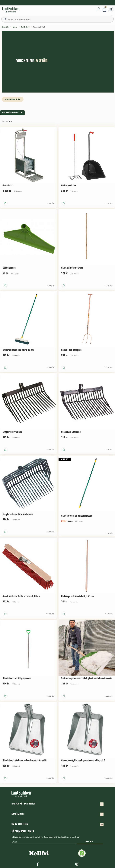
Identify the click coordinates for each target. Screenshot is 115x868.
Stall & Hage (25, 27)
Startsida (5, 27)
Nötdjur (15, 27)
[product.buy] (5, 203)
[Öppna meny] (111, 9)
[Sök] (58, 19)
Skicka (89, 841)
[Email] (44, 842)
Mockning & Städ (13, 99)
